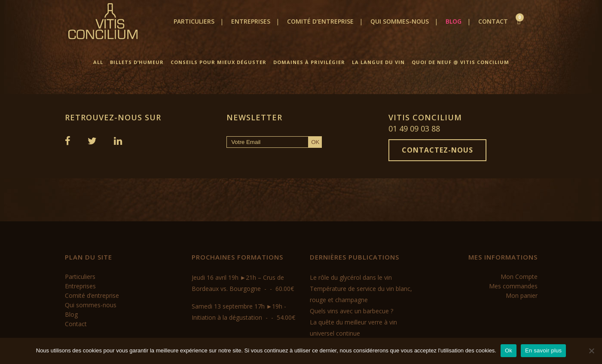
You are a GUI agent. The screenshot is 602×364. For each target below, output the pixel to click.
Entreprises (80, 286)
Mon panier (522, 295)
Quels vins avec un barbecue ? (351, 311)
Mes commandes (513, 286)
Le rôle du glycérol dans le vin (351, 277)
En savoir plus (543, 350)
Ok (509, 350)
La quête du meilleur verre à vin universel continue (353, 328)
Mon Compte (519, 277)
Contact (76, 324)
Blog (71, 314)
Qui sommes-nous (91, 305)
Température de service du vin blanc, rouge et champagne (361, 294)
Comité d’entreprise (92, 295)
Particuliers (80, 277)
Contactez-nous (437, 150)
